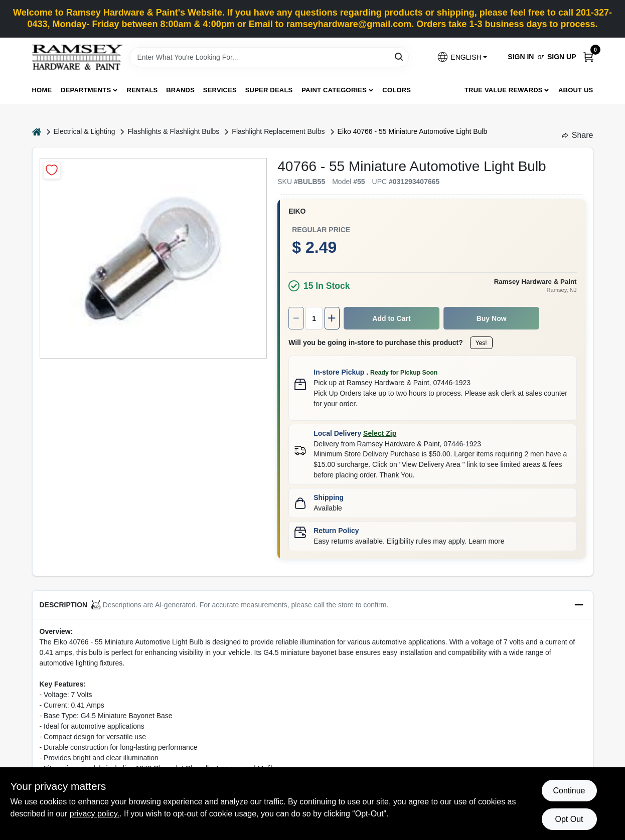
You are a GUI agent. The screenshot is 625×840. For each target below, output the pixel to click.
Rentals (142, 90)
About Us (576, 90)
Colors (397, 90)
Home (42, 90)
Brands (180, 90)
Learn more (487, 541)
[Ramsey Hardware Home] (77, 57)
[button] (462, 57)
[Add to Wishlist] (52, 170)
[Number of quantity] (314, 318)
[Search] (400, 56)
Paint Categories (334, 90)
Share (578, 135)
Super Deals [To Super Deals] (269, 90)
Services (220, 90)
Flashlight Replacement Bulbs (278, 131)
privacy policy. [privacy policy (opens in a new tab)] (95, 814)
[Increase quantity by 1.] (332, 318)
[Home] (37, 132)
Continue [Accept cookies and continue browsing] (569, 791)
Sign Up (562, 57)
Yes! (481, 343)
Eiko (297, 211)
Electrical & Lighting (85, 131)
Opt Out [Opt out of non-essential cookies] (569, 819)
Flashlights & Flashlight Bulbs (173, 131)
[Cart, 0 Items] (588, 57)
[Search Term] (269, 57)
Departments (86, 90)
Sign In (521, 57)
